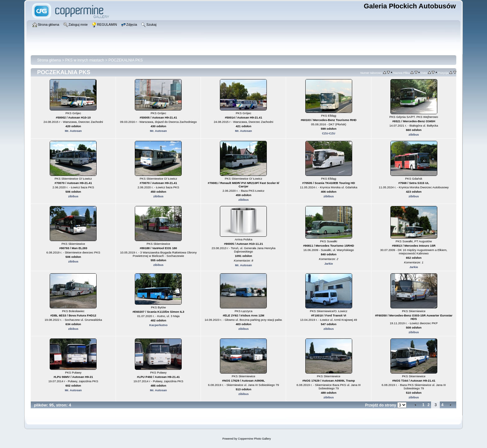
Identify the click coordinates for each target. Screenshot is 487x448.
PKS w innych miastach (85, 60)
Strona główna (49, 60)
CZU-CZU (329, 133)
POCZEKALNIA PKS (126, 60)
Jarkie (329, 264)
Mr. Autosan (73, 131)
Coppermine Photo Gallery (254, 439)
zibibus (414, 134)
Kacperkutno (159, 325)
